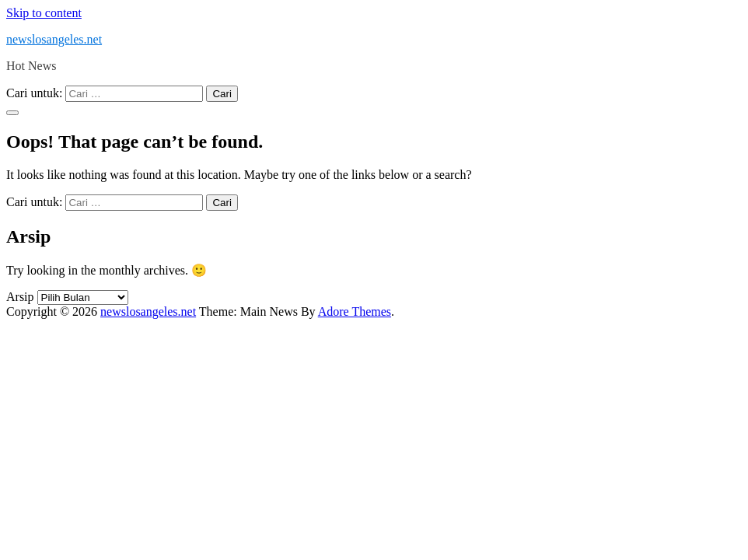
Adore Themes (355, 311)
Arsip (20, 297)
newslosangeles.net (54, 39)
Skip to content (44, 13)
